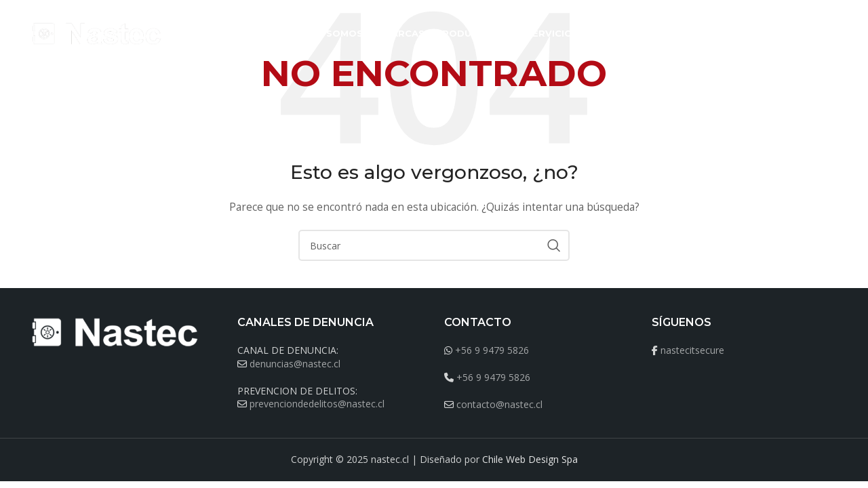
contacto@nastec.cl (499, 404)
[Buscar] (831, 34)
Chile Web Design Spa (530, 459)
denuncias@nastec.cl (295, 364)
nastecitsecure (692, 350)
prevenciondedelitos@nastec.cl (317, 404)
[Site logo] (98, 33)
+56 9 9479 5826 (492, 350)
